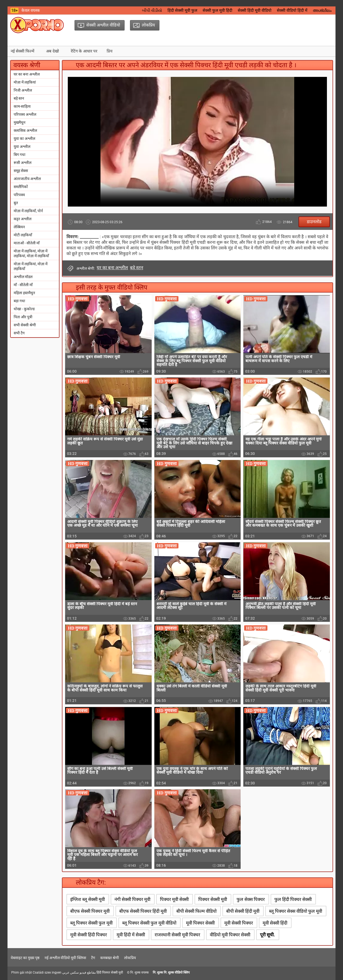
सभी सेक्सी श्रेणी (25, 325)
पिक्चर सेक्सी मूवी (213, 899)
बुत (16, 203)
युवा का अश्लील (24, 139)
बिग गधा (20, 155)
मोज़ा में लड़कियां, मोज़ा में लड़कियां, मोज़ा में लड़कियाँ (31, 253)
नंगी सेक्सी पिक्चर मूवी (132, 899)
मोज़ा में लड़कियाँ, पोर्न (28, 211)
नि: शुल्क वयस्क (139, 972)
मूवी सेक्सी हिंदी (275, 923)
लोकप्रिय (130, 958)
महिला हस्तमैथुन (24, 293)
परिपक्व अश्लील (25, 114)
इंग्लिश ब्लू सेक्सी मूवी (87, 899)
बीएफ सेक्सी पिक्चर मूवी (90, 911)
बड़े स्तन (19, 98)
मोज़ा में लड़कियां (25, 82)
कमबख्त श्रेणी (110, 958)
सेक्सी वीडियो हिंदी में (292, 10)
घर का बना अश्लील (27, 74)
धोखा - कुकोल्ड (24, 309)
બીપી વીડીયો (152, 10)
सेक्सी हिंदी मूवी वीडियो (255, 10)
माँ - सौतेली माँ (23, 285)
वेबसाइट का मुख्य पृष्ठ (25, 958)
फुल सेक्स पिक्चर (251, 899)
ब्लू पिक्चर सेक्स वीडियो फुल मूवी (296, 911)
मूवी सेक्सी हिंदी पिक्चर (89, 935)
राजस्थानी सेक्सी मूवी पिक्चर (177, 935)
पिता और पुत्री (23, 317)
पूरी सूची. (267, 935)
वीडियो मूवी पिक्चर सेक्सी (230, 935)
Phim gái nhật (22, 972)
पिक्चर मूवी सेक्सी (174, 899)
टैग (93, 958)
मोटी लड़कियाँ (23, 235)
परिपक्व (19, 195)
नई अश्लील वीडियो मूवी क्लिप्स (65, 958)
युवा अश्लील (22, 147)
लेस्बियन (19, 227)
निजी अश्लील (23, 90)
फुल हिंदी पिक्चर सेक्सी (293, 899)
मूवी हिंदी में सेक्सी (131, 935)
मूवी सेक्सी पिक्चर (239, 923)
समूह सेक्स (21, 171)
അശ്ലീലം (322, 10)
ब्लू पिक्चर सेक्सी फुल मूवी (91, 923)
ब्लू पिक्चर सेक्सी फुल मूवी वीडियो (149, 923)
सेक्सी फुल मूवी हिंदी (217, 10)
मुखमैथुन (20, 122)
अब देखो (53, 51)
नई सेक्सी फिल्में (23, 51)
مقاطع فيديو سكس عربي (79, 972)
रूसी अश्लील (23, 163)
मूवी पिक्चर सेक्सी (200, 923)
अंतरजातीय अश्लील (27, 179)
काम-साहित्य (22, 106)
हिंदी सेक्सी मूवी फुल (182, 10)
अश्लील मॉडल (23, 277)
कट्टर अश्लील (23, 219)
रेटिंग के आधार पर (84, 51)
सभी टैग (19, 333)
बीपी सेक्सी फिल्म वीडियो (196, 911)
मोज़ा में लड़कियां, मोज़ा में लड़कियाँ (31, 266)
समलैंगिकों (21, 187)
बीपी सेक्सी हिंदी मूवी (243, 911)
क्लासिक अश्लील (25, 130)
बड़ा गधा (19, 301)
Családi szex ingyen (47, 972)
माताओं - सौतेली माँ (27, 243)
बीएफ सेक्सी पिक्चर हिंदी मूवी (143, 911)
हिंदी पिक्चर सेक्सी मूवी (110, 972)
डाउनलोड (314, 222)
